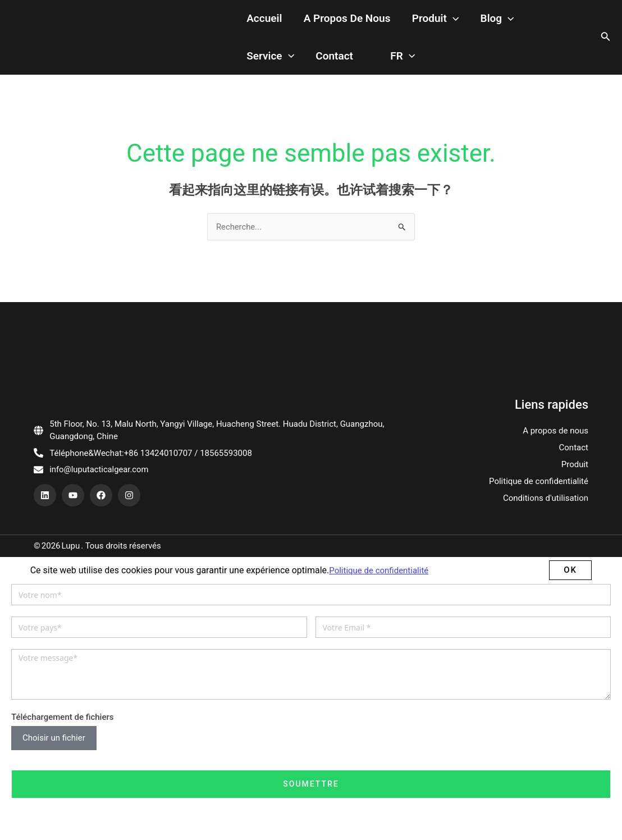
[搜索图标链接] (606, 26)
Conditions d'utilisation (546, 474)
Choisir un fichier (54, 714)
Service (459, 26)
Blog (408, 26)
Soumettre (311, 760)
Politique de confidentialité (539, 458)
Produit (356, 26)
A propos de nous (278, 25)
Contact (513, 25)
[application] (374, 26)
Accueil (206, 25)
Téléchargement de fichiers (63, 693)
